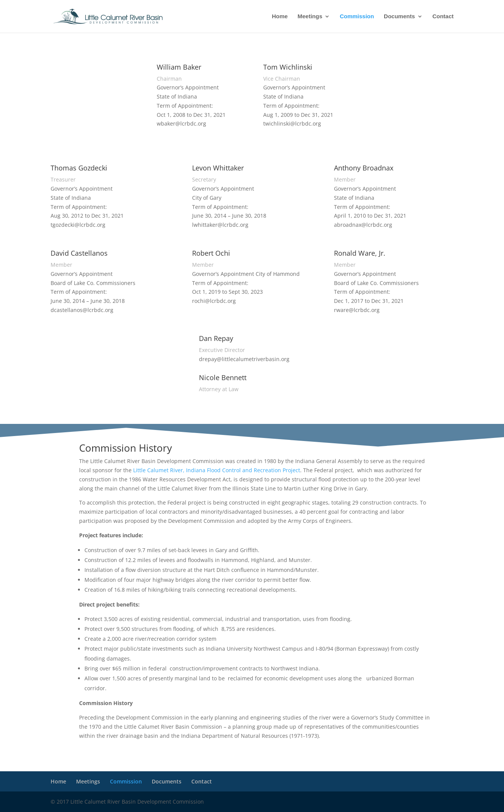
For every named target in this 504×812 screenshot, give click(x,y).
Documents (399, 17)
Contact (443, 17)
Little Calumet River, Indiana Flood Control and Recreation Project (217, 470)
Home (280, 17)
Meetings (310, 17)
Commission (357, 17)
